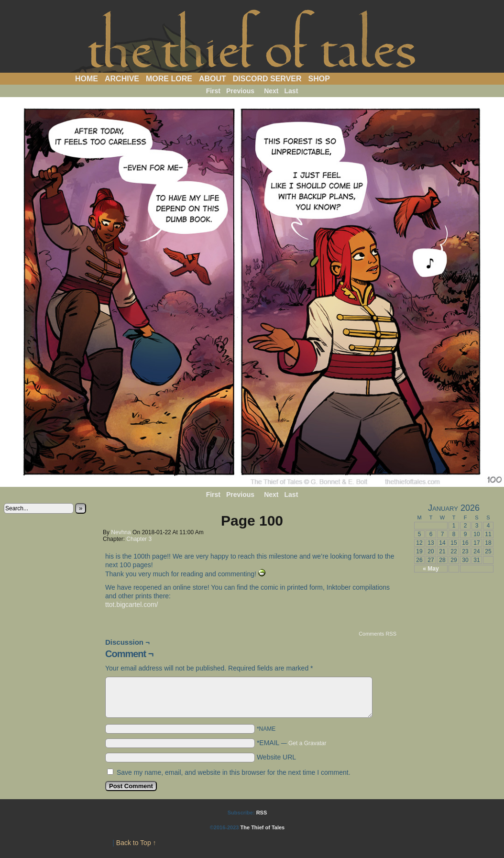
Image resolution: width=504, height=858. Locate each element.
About (213, 79)
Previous (240, 91)
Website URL (276, 757)
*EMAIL (292, 743)
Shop (319, 79)
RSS (262, 813)
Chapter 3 (139, 539)
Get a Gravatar (307, 743)
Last (291, 91)
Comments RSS (378, 634)
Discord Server (267, 79)
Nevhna (121, 532)
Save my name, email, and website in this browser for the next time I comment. (234, 772)
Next (271, 91)
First (213, 91)
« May (431, 569)
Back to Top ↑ (136, 843)
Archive (122, 79)
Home (87, 79)
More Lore (169, 79)
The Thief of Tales (252, 39)
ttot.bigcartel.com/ (132, 605)
